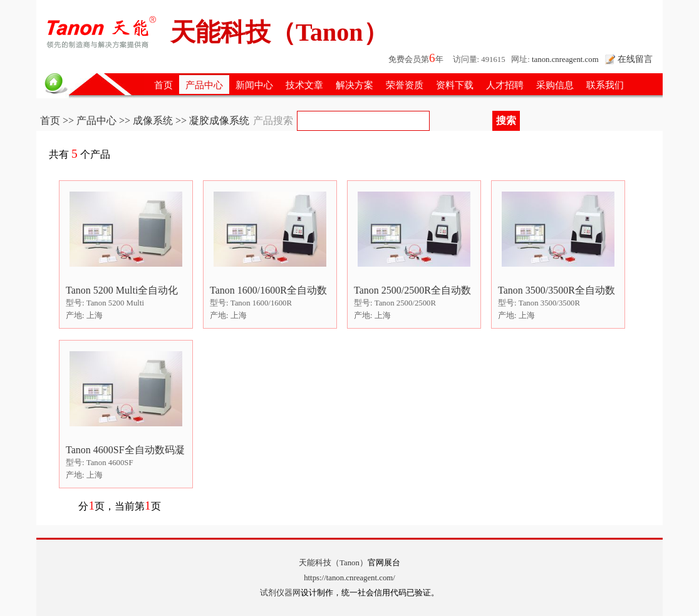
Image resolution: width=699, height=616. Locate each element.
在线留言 (635, 59)
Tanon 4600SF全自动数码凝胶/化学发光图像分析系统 (125, 450)
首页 (163, 85)
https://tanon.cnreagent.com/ (349, 578)
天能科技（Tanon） (333, 563)
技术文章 (304, 85)
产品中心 (204, 85)
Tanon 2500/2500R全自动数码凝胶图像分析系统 (412, 291)
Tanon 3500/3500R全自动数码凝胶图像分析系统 (557, 291)
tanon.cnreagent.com (565, 59)
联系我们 (605, 85)
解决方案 (355, 85)
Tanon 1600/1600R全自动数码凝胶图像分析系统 (268, 291)
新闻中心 (254, 85)
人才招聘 (505, 85)
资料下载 (455, 85)
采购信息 (555, 85)
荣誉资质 (405, 85)
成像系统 (153, 121)
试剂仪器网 (280, 593)
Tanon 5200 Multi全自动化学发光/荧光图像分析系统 (122, 291)
